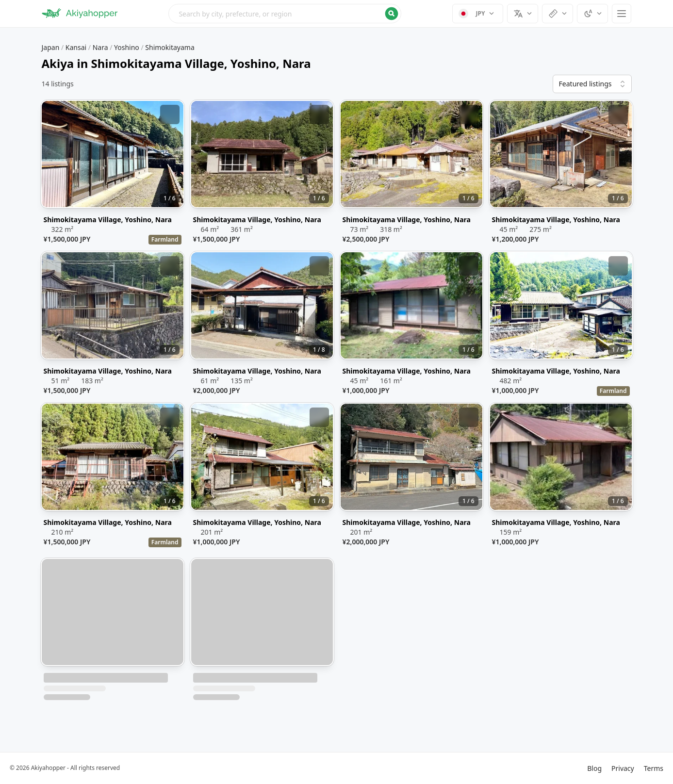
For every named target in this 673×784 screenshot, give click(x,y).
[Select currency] (478, 14)
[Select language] (523, 14)
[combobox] (285, 14)
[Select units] (558, 14)
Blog (594, 768)
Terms (654, 768)
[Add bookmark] (170, 114)
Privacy (623, 768)
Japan (51, 47)
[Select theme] (592, 14)
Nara (100, 47)
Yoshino (127, 47)
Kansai (76, 47)
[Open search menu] (285, 14)
